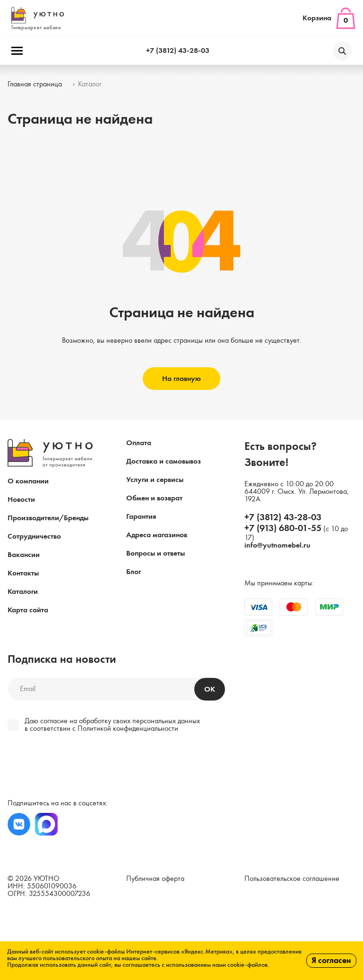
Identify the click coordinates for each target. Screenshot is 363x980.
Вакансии (24, 555)
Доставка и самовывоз (164, 462)
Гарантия (141, 517)
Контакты (23, 574)
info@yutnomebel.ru (277, 546)
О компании (28, 482)
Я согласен (331, 961)
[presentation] (72, 767)
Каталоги (23, 592)
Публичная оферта (155, 879)
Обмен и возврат (154, 498)
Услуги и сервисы (155, 480)
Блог (134, 572)
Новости (21, 500)
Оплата (139, 443)
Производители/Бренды (48, 518)
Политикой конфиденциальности (128, 729)
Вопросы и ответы (156, 554)
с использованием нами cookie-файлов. (216, 965)
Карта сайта (28, 610)
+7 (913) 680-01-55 (283, 529)
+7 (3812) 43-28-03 (178, 51)
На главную (181, 379)
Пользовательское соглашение (292, 879)
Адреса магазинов (157, 535)
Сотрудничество (34, 537)
